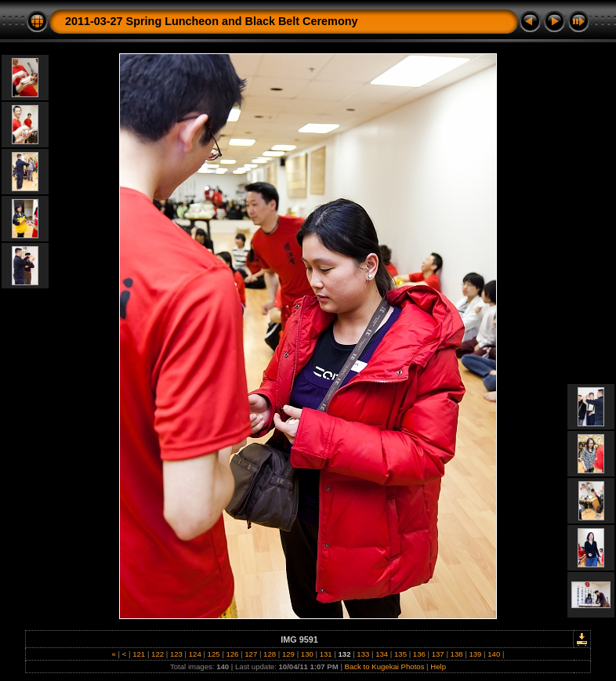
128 (269, 654)
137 (438, 654)
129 (288, 654)
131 (326, 654)
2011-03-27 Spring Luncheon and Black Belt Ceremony (211, 21)
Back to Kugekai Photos (385, 667)
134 (382, 654)
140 (494, 654)
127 (251, 654)
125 (214, 654)
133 (363, 654)
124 (195, 654)
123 (176, 654)
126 (232, 654)
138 (457, 654)
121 (139, 654)
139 (475, 654)
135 (400, 654)
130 (307, 654)
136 (419, 654)
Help (438, 667)
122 (157, 654)
